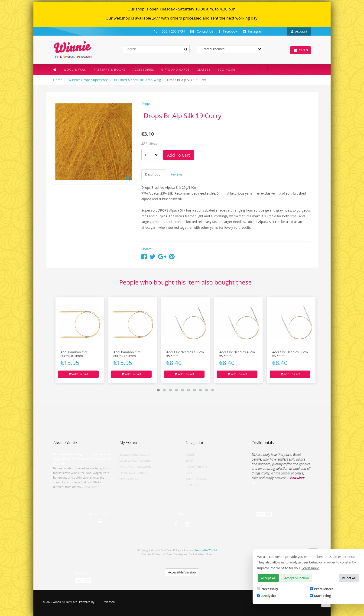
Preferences (322, 589)
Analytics (267, 596)
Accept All (268, 578)
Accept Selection (297, 578)
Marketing (320, 596)
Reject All (349, 578)
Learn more (310, 568)
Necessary (268, 589)
